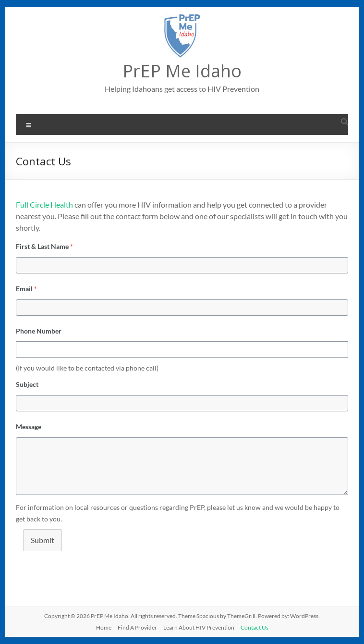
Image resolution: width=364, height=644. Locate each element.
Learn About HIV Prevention (199, 627)
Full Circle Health (44, 204)
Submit (42, 540)
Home (104, 627)
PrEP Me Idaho (182, 71)
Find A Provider (137, 627)
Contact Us (255, 627)
